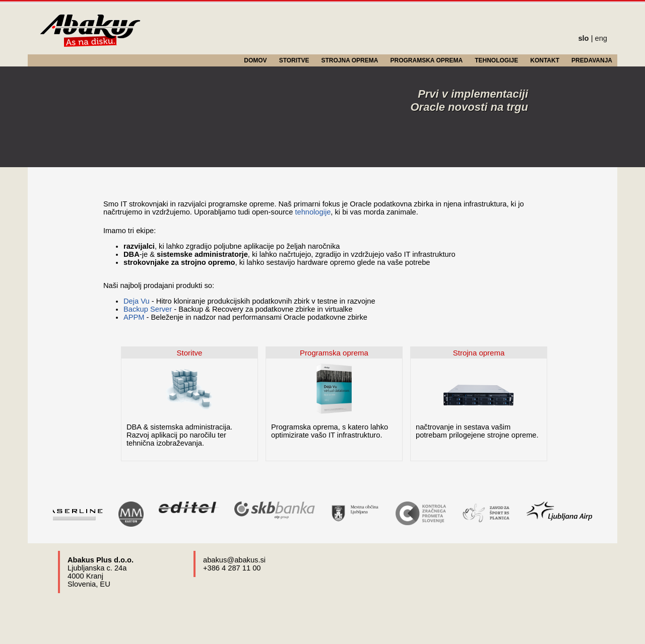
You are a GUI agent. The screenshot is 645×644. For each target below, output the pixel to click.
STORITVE (294, 60)
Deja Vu (137, 301)
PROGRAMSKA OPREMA (427, 60)
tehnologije (313, 212)
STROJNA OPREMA (350, 60)
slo (583, 38)
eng (601, 38)
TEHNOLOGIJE (496, 60)
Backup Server (148, 309)
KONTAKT (545, 60)
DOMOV (255, 60)
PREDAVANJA (592, 60)
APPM (134, 317)
